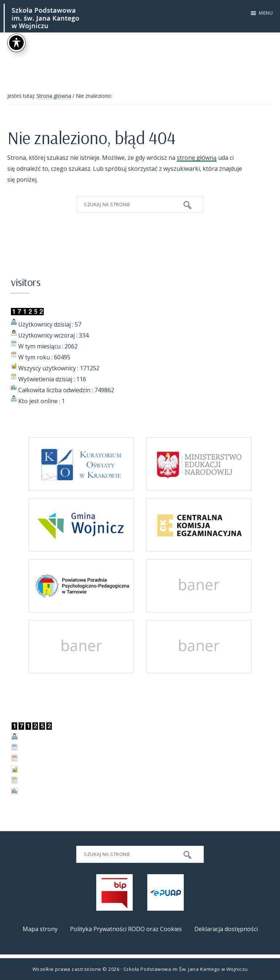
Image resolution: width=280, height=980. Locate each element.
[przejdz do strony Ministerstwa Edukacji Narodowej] (199, 485)
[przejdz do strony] (199, 607)
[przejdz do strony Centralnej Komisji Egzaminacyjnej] (199, 546)
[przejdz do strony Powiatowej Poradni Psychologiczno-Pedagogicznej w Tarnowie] (81, 607)
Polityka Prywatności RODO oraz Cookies (126, 929)
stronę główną (197, 158)
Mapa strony (40, 929)
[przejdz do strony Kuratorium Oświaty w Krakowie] (81, 485)
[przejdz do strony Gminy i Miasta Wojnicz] (81, 546)
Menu (266, 13)
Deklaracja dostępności (226, 929)
